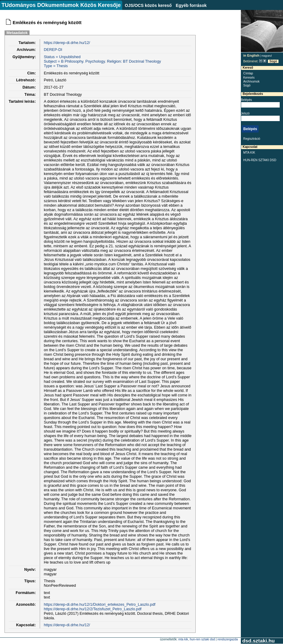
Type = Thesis (56, 66)
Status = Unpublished (62, 57)
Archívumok (251, 81)
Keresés (249, 78)
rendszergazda (228, 639)
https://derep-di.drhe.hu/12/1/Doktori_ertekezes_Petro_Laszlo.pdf (100, 604)
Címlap (248, 73)
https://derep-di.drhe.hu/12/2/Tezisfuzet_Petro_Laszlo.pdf (92, 609)
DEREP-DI (53, 50)
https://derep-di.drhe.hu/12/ (67, 43)
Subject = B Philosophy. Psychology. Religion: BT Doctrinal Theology (102, 61)
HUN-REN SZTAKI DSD (260, 160)
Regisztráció (252, 139)
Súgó (273, 61)
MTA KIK (249, 153)
